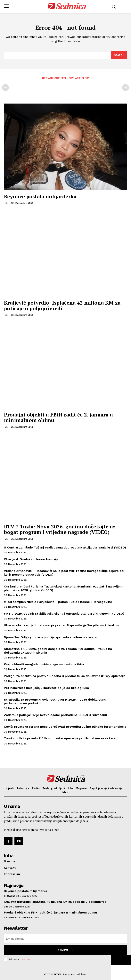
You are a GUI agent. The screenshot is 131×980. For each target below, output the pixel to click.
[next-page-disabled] (126, 88)
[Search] (119, 55)
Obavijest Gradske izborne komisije (31, 559)
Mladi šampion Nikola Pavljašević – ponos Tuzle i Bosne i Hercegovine (58, 602)
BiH (6, 907)
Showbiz (9, 896)
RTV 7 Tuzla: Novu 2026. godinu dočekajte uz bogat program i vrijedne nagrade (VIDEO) (60, 529)
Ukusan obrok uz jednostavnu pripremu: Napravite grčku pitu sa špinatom (61, 625)
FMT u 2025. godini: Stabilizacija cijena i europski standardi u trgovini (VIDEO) (64, 614)
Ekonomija (11, 917)
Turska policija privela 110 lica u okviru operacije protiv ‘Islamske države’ (60, 738)
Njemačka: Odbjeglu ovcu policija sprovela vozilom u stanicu (51, 637)
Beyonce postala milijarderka (40, 196)
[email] (65, 939)
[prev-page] (5, 88)
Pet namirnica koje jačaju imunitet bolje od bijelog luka (46, 688)
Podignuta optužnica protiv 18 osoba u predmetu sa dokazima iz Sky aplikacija (65, 676)
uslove (26, 959)
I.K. (6, 203)
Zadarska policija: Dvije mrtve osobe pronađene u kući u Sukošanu (55, 715)
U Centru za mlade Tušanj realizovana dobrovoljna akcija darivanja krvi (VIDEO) (65, 547)
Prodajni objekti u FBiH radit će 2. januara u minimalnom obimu (58, 417)
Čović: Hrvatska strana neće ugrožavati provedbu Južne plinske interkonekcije (65, 727)
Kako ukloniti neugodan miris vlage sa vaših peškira (44, 664)
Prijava (65, 950)
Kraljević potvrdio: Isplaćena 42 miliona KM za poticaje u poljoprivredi (62, 305)
